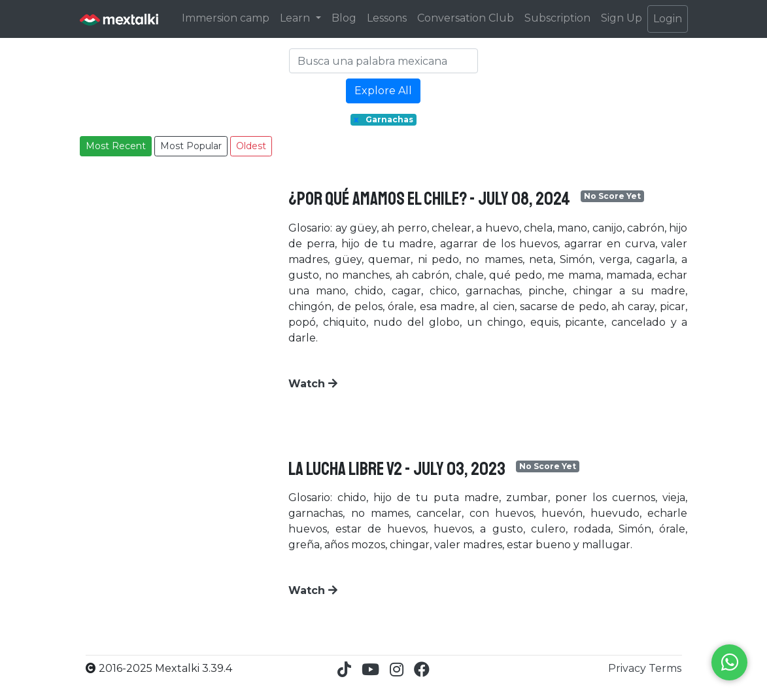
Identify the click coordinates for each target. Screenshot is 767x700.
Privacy (628, 668)
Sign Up (622, 18)
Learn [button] (296, 18)
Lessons (387, 18)
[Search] (384, 61)
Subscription (557, 18)
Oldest (251, 146)
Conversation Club (466, 18)
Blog (344, 18)
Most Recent (116, 146)
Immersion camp (226, 18)
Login (668, 19)
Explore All (383, 91)
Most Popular (191, 146)
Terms (665, 668)
